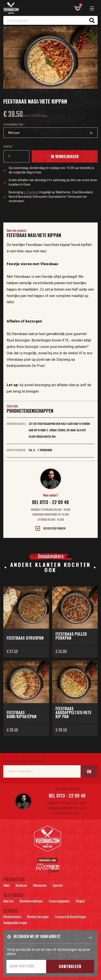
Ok (89, 771)
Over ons (8, 902)
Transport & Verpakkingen (70, 918)
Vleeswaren (40, 886)
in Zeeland (31, 192)
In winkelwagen (65, 156)
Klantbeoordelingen (31, 902)
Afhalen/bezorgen (38, 918)
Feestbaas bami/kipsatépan (22, 714)
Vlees (6, 886)
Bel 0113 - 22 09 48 (50, 502)
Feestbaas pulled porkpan (71, 636)
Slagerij (80, 902)
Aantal (8, 147)
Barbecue (21, 886)
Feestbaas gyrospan (25, 638)
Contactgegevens (59, 902)
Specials (58, 886)
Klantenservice (12, 918)
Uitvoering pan (13, 125)
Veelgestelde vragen (54, 529)
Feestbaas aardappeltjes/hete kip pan (73, 712)
